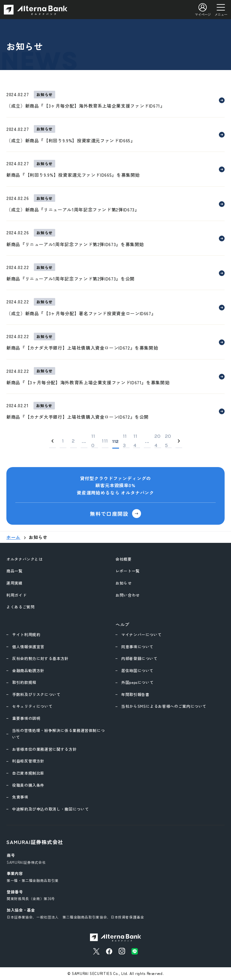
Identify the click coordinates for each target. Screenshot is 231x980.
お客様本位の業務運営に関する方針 (44, 749)
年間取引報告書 (135, 694)
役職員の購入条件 (28, 785)
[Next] (179, 441)
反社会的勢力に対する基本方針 (40, 658)
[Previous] (52, 441)
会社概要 (124, 559)
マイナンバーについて (141, 634)
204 (158, 441)
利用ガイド (16, 595)
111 (105, 441)
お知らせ (124, 583)
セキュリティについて (32, 706)
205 (168, 441)
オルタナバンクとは (25, 559)
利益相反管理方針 (28, 761)
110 (93, 441)
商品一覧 (15, 571)
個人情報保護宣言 (28, 646)
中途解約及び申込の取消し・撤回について (50, 809)
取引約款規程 (24, 682)
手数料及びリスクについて (36, 694)
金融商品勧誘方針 (28, 670)
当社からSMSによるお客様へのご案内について (164, 706)
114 (135, 441)
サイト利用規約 (26, 634)
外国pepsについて (137, 682)
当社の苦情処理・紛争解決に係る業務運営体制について (59, 734)
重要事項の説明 (26, 718)
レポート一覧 (128, 571)
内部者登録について (139, 658)
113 (125, 441)
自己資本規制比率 (28, 773)
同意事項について (137, 646)
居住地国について (137, 670)
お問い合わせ (128, 595)
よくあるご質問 (20, 607)
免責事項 (20, 797)
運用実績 (15, 583)
